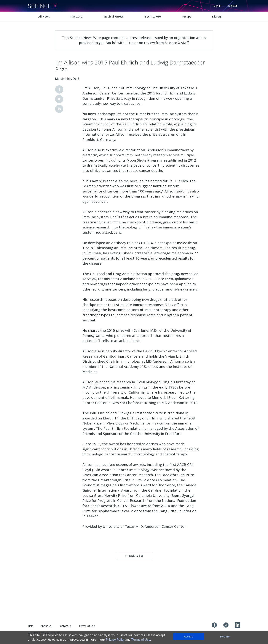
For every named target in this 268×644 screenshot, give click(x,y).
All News (44, 16)
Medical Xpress (114, 16)
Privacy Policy (115, 640)
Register (232, 6)
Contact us (65, 626)
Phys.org (77, 16)
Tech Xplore (153, 16)
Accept (188, 636)
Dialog (217, 16)
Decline (225, 636)
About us (46, 626)
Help (31, 626)
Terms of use (87, 626)
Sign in (217, 6)
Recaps (186, 16)
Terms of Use (141, 640)
